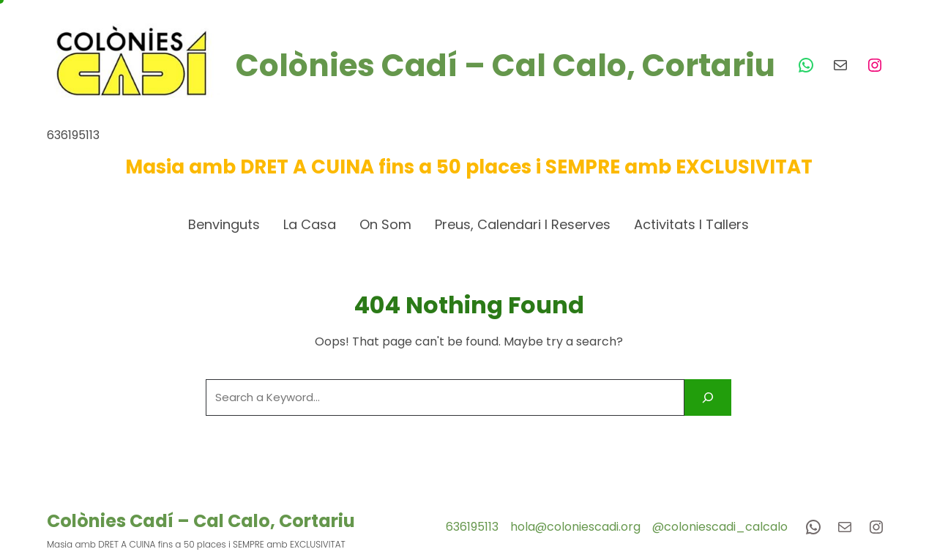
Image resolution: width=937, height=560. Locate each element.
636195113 (472, 527)
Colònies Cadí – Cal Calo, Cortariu (505, 66)
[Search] (708, 397)
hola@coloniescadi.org (575, 527)
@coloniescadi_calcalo (720, 527)
